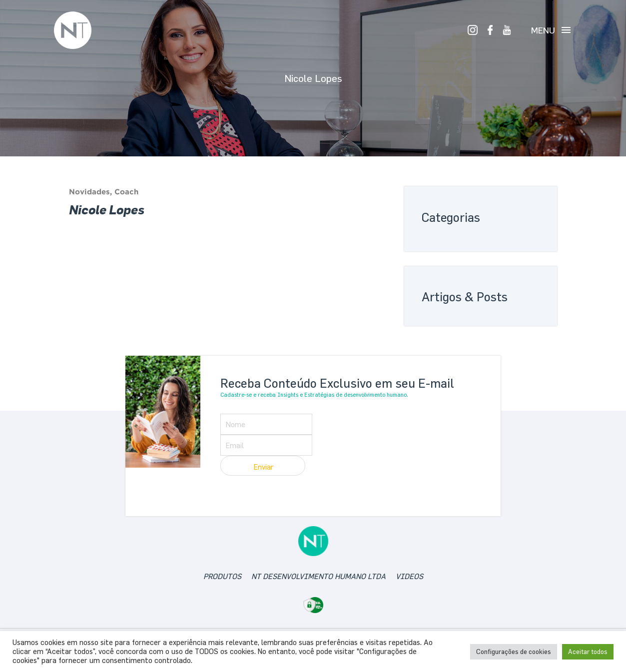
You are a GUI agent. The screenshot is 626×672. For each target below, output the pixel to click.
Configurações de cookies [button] (514, 652)
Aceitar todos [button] (588, 652)
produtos (222, 576)
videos (409, 576)
